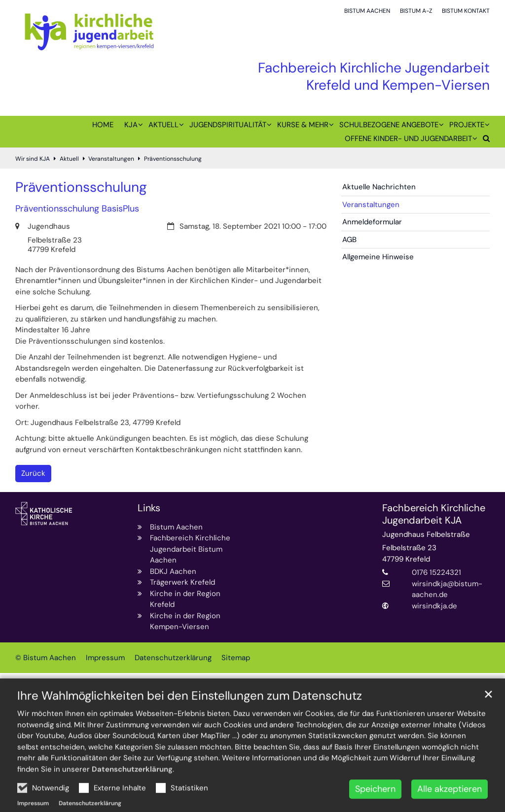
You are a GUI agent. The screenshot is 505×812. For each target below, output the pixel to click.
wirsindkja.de (434, 606)
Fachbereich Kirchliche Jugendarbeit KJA (434, 514)
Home (103, 125)
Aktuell (69, 159)
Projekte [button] (467, 125)
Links (149, 508)
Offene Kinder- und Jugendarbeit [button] (408, 139)
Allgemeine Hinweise (378, 257)
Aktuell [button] (163, 125)
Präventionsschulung (173, 159)
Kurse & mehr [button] (303, 125)
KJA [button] (131, 125)
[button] (484, 141)
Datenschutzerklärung (132, 797)
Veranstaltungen (111, 159)
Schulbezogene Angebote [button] (389, 125)
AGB (349, 240)
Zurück (33, 473)
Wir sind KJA (33, 159)
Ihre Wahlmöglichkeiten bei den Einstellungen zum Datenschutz (190, 724)
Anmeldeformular (372, 222)
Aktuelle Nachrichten (379, 187)
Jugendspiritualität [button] (228, 125)
